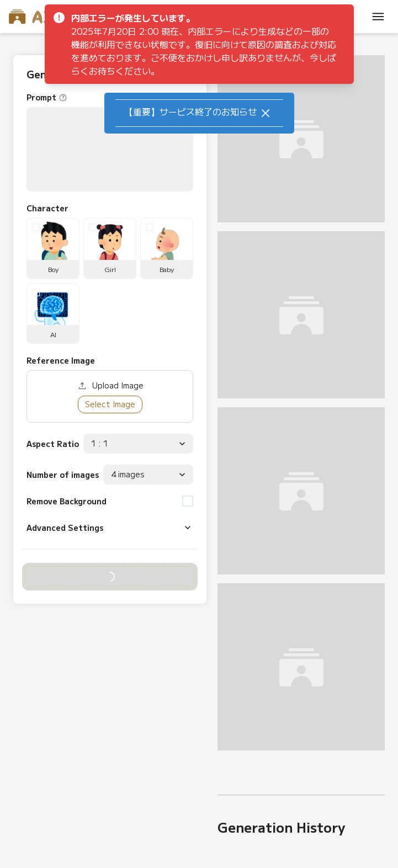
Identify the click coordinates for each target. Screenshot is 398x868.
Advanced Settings (65, 528)
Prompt (41, 97)
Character (47, 208)
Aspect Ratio (53, 444)
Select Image (110, 404)
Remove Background (67, 501)
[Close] (266, 113)
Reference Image (61, 360)
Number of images (63, 475)
